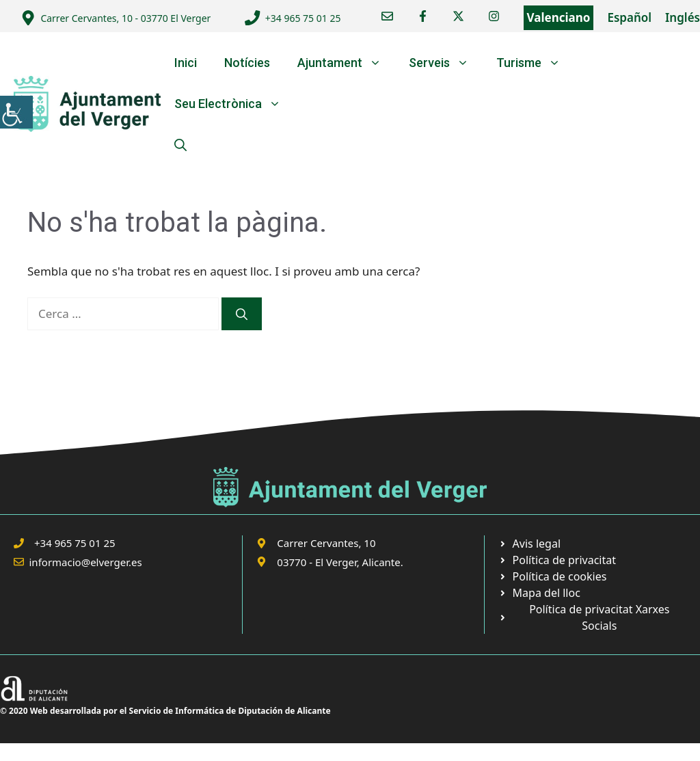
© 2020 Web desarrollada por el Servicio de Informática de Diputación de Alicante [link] (165, 711)
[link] (16, 112)
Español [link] (629, 17)
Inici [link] (186, 63)
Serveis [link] (446, 63)
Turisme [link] (535, 63)
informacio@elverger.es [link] (86, 562)
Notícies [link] (247, 63)
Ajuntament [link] (346, 63)
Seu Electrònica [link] (234, 104)
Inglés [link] (683, 17)
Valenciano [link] (559, 17)
